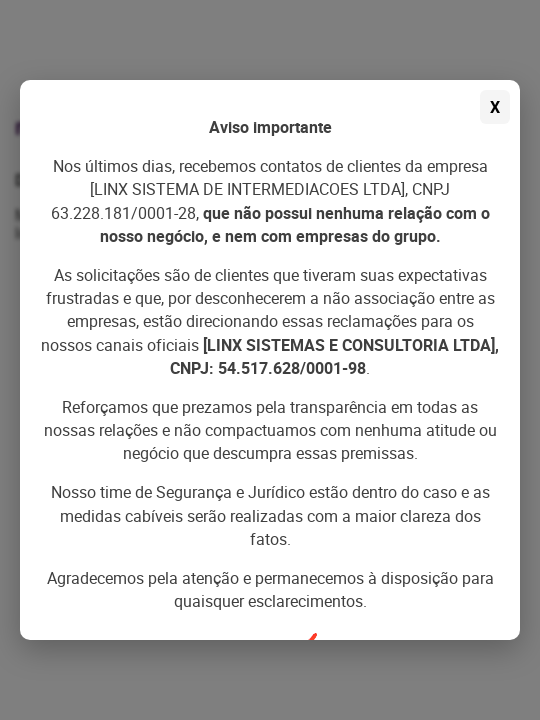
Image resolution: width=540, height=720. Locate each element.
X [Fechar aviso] (495, 107)
